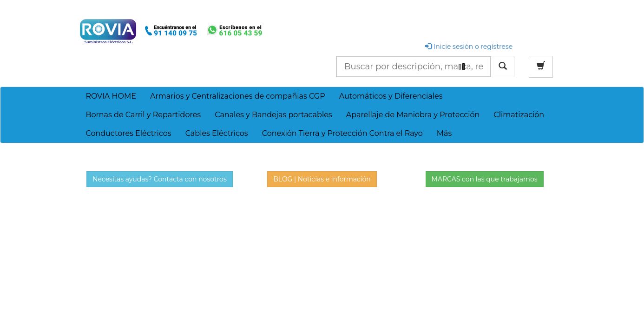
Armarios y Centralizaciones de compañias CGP (238, 96)
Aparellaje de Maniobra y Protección (413, 115)
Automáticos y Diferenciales (391, 96)
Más (444, 133)
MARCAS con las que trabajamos (485, 179)
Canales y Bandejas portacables (273, 115)
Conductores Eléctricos (128, 133)
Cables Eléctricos (217, 133)
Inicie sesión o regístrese (469, 47)
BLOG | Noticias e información (322, 179)
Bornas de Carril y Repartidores (143, 115)
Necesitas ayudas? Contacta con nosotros (160, 179)
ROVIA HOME (111, 96)
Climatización (519, 115)
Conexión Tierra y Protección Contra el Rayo (342, 133)
